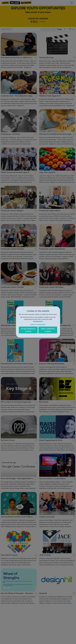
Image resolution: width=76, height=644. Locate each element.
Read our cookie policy (38, 324)
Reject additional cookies (48, 330)
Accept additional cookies (28, 330)
